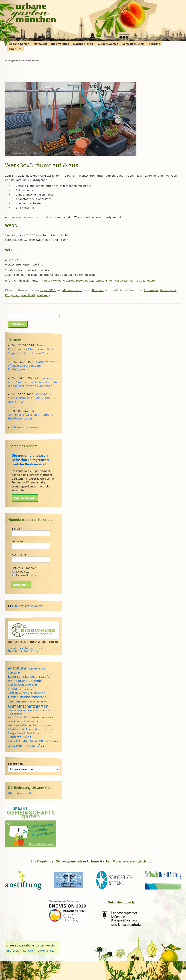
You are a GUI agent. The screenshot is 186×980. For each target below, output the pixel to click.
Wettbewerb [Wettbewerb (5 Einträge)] (15, 746)
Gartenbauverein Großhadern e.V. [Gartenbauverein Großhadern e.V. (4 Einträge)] (27, 693)
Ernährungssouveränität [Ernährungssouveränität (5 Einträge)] (23, 685)
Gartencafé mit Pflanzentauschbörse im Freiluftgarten (32, 366)
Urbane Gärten (19, 44)
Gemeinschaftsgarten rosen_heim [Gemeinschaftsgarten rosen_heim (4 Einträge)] (27, 702)
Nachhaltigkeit (83, 44)
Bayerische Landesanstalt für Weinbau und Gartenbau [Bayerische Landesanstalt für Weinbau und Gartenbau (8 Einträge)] (30, 679)
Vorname (18, 541)
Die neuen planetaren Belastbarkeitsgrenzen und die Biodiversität (30, 460)
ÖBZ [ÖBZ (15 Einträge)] (41, 745)
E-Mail (17, 529)
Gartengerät (168, 290)
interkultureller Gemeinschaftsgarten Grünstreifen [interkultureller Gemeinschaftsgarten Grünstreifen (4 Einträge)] (29, 712)
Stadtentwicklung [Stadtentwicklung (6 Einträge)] (20, 737)
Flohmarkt (151, 290)
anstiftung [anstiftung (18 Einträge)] (17, 668)
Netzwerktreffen (25, 575)
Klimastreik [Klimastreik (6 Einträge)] (32, 717)
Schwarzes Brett (134, 44)
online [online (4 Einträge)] (48, 725)
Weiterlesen (25, 498)
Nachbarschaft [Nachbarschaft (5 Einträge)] (17, 721)
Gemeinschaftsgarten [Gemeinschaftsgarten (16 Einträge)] (27, 697)
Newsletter (22, 572)
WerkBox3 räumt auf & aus (42, 165)
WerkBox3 (28, 295)
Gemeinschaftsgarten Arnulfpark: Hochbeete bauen (31, 416)
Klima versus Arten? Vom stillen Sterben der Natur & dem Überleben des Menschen (33, 382)
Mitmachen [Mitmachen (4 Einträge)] (47, 718)
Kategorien (15, 764)
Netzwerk (40, 44)
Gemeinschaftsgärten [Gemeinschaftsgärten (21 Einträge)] (28, 706)
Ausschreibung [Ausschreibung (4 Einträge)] (37, 669)
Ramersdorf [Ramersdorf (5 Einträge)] (33, 729)
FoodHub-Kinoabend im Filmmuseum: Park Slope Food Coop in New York (31, 349)
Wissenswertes (108, 44)
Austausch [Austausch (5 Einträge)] (14, 673)
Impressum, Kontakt (20, 951)
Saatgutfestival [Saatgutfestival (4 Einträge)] (17, 733)
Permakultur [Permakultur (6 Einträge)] (16, 729)
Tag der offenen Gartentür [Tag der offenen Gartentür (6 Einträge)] (26, 741)
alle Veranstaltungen (26, 427)
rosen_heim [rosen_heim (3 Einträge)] (48, 729)
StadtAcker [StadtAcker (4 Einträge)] (33, 733)
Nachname (19, 555)
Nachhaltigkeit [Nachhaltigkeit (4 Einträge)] (35, 722)
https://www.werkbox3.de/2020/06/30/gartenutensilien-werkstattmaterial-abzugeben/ (98, 281)
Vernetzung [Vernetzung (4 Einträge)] (51, 741)
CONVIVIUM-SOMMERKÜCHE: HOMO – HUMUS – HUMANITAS (32, 398)
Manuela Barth (72, 290)
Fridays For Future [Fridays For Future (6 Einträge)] (20, 689)
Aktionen (98, 290)
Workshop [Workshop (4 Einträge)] (30, 746)
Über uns (16, 49)
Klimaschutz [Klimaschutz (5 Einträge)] (15, 717)
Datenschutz (46, 951)
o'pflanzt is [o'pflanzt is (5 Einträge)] (36, 725)
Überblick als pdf (20, 793)
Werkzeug (43, 295)
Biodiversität (60, 44)
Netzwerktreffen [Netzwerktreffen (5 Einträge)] (18, 725)
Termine (155, 44)
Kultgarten (12, 295)
